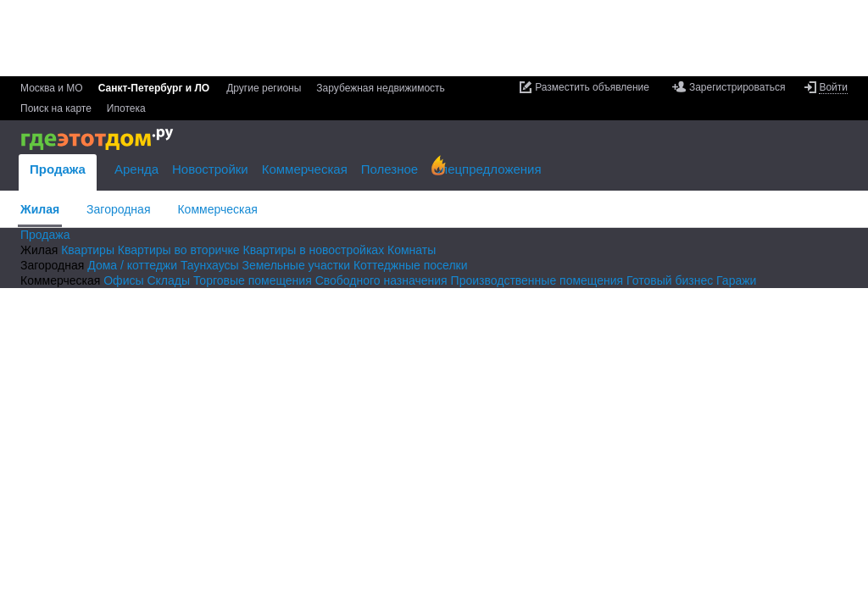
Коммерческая (217, 209)
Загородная (118, 209)
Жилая (40, 209)
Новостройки (210, 169)
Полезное (389, 169)
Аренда (136, 169)
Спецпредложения (486, 169)
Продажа (58, 169)
